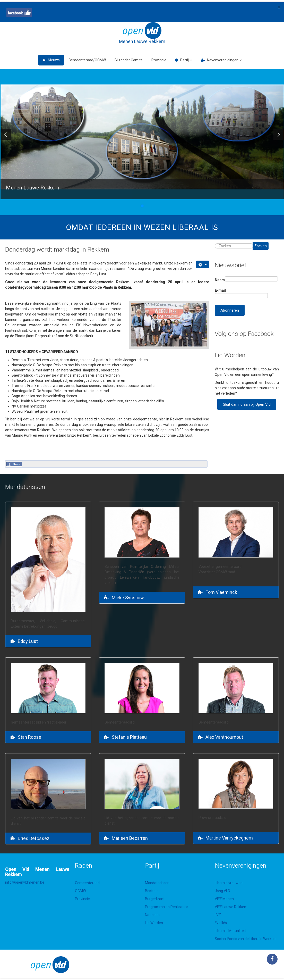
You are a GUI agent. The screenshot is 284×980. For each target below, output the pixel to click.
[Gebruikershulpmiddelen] (203, 264)
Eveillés (221, 923)
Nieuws (54, 60)
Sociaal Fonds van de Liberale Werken (245, 939)
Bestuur (151, 891)
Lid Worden (154, 923)
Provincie (159, 60)
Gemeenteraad (87, 883)
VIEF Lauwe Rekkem (231, 907)
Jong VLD (222, 891)
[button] (6, 135)
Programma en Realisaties (167, 907)
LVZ (218, 915)
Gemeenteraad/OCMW (87, 60)
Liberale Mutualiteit (230, 931)
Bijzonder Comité (129, 60)
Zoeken (261, 246)
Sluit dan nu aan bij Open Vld (247, 404)
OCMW (80, 891)
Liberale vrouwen (229, 883)
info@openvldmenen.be (25, 882)
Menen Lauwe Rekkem (142, 41)
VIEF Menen (224, 899)
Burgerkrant (155, 899)
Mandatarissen (157, 883)
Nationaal (153, 915)
